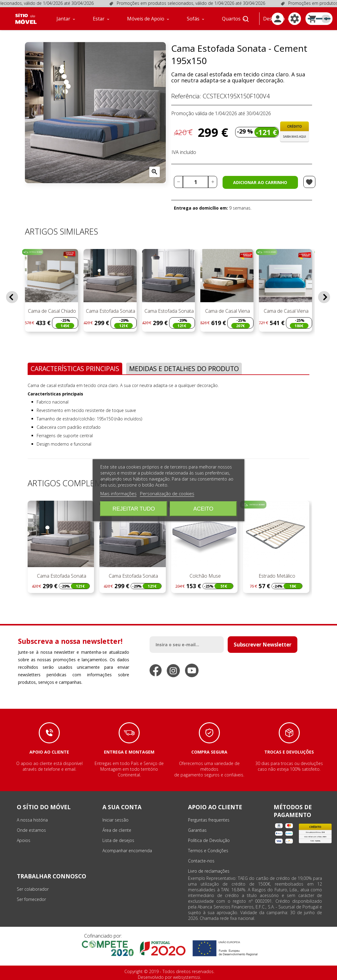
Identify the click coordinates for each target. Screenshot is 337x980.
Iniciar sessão (115, 820)
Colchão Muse (205, 576)
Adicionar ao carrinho (260, 182)
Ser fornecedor (31, 899)
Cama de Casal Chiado (51, 311)
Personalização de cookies (167, 493)
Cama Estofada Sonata (110, 311)
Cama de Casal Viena (227, 311)
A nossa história (32, 820)
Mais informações (118, 493)
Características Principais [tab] (75, 369)
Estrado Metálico (276, 576)
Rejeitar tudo (134, 509)
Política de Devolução (209, 840)
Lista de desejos (118, 840)
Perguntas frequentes (209, 820)
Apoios (24, 840)
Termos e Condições (208, 851)
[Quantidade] (196, 182)
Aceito (203, 509)
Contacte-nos (201, 861)
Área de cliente (117, 830)
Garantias (197, 830)
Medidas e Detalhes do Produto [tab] (184, 369)
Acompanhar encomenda (127, 851)
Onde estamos (31, 830)
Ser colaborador (33, 889)
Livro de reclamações (209, 871)
